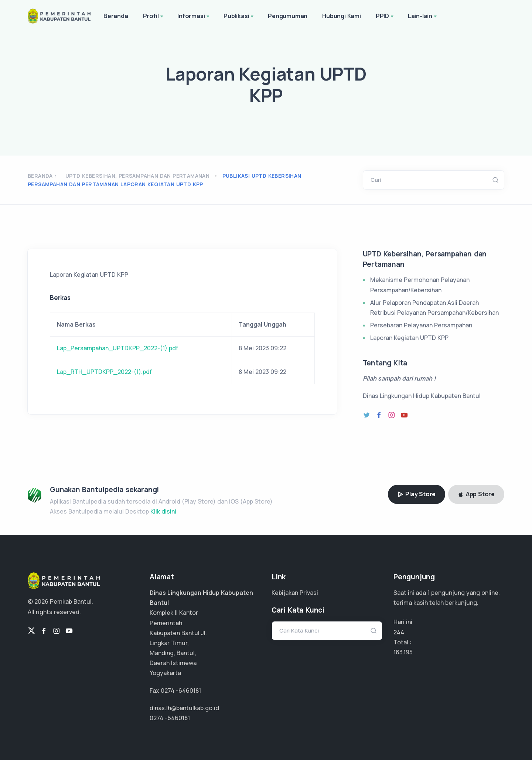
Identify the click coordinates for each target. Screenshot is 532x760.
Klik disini (163, 511)
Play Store (417, 494)
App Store (476, 494)
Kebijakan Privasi (295, 593)
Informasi (194, 17)
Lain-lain (423, 17)
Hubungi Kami (342, 16)
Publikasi (239, 17)
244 (399, 632)
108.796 (404, 652)
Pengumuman (288, 16)
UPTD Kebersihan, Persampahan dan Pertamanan (137, 176)
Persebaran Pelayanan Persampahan (421, 325)
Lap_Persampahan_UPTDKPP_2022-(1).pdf (117, 348)
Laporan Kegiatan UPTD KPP (409, 338)
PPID (385, 17)
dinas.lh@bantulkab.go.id (184, 708)
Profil (154, 17)
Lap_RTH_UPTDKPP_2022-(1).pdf (104, 372)
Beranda (116, 16)
